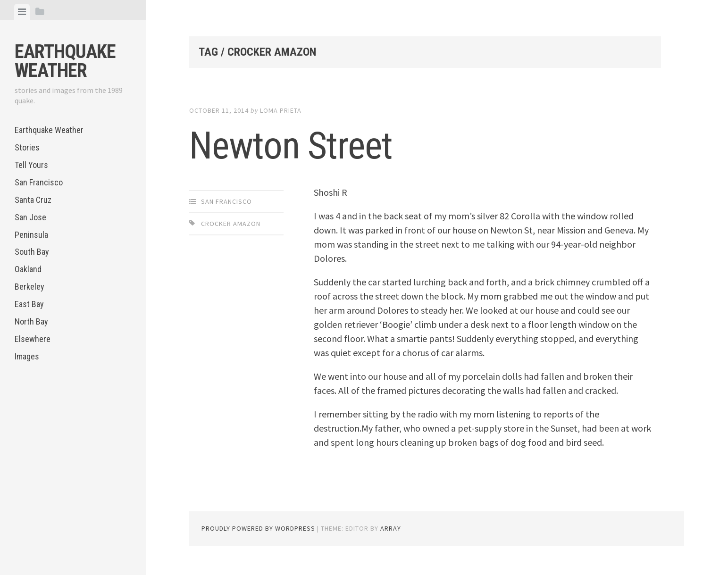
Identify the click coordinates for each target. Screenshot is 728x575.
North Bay (31, 321)
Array (391, 528)
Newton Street (291, 146)
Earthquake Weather (65, 61)
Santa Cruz (33, 200)
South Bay (32, 252)
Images (27, 356)
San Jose (30, 217)
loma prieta (281, 110)
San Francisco (39, 182)
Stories (27, 147)
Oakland (28, 269)
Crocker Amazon (231, 224)
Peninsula (31, 235)
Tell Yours (31, 165)
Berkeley (29, 287)
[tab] (22, 12)
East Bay (29, 304)
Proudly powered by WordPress (258, 528)
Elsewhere (33, 339)
